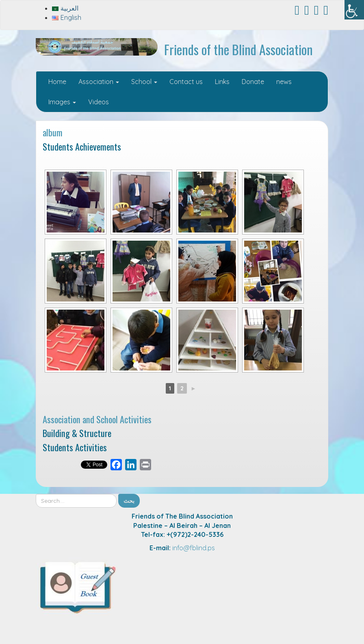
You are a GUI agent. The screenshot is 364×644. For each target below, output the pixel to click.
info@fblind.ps (194, 548)
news (284, 82)
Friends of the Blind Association (238, 49)
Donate (253, 82)
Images (62, 102)
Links (222, 82)
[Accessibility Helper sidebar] (354, 10)
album (53, 132)
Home (57, 82)
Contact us (186, 82)
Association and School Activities (97, 419)
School (144, 82)
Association (99, 82)
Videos (99, 102)
